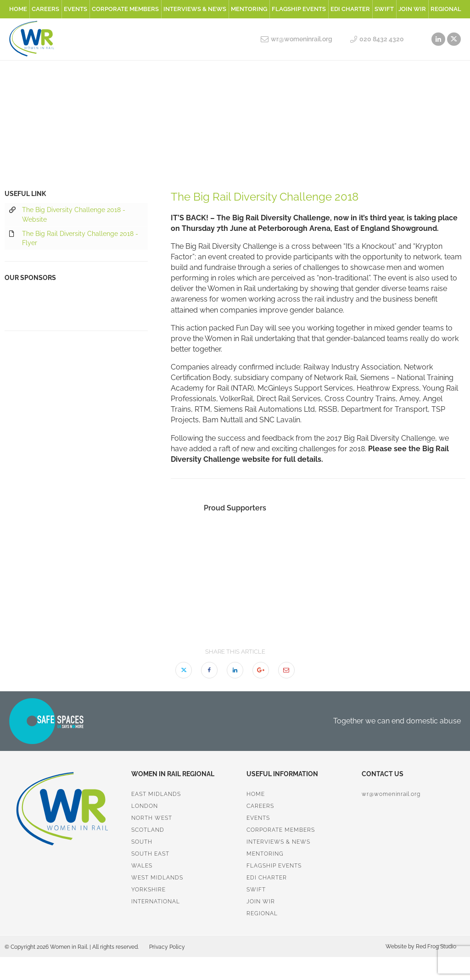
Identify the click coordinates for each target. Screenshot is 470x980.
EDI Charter (350, 9)
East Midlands (156, 794)
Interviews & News (195, 9)
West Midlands (157, 878)
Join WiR (412, 9)
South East (150, 854)
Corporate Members (125, 9)
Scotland (148, 830)
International (156, 902)
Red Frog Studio (435, 946)
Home (18, 9)
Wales (142, 866)
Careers (45, 9)
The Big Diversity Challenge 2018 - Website (67, 214)
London (145, 806)
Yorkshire (148, 890)
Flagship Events (299, 9)
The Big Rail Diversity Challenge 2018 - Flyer (74, 238)
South (142, 842)
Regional (446, 9)
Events (76, 9)
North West (152, 818)
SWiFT (384, 9)
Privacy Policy (167, 947)
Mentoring (249, 9)
